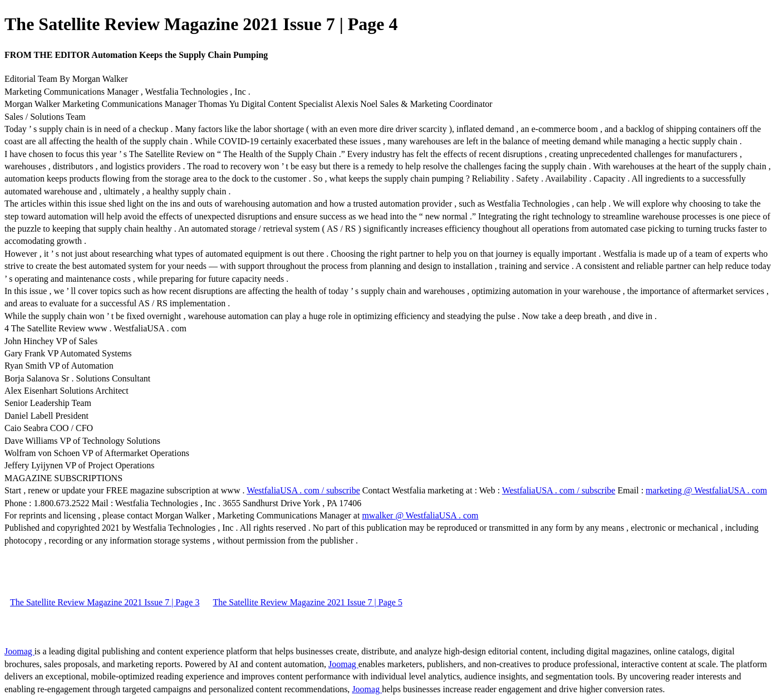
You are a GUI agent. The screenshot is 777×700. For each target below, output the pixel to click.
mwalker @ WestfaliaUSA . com (420, 515)
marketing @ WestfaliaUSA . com (706, 490)
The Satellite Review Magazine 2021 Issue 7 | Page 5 (307, 602)
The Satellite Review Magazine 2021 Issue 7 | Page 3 (105, 602)
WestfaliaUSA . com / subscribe (303, 490)
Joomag (19, 651)
